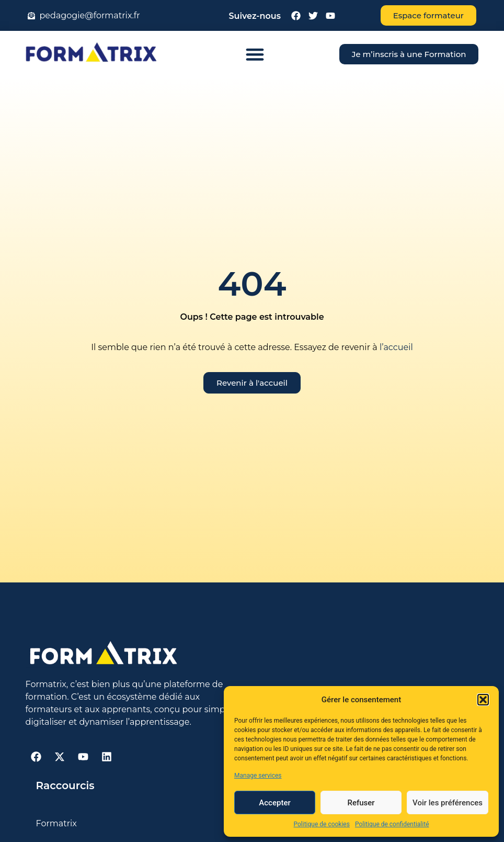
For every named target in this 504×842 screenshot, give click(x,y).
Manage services (258, 776)
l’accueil (395, 347)
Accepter (274, 803)
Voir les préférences (448, 803)
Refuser (361, 803)
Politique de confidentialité (392, 824)
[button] (483, 700)
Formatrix (56, 823)
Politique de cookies (322, 824)
